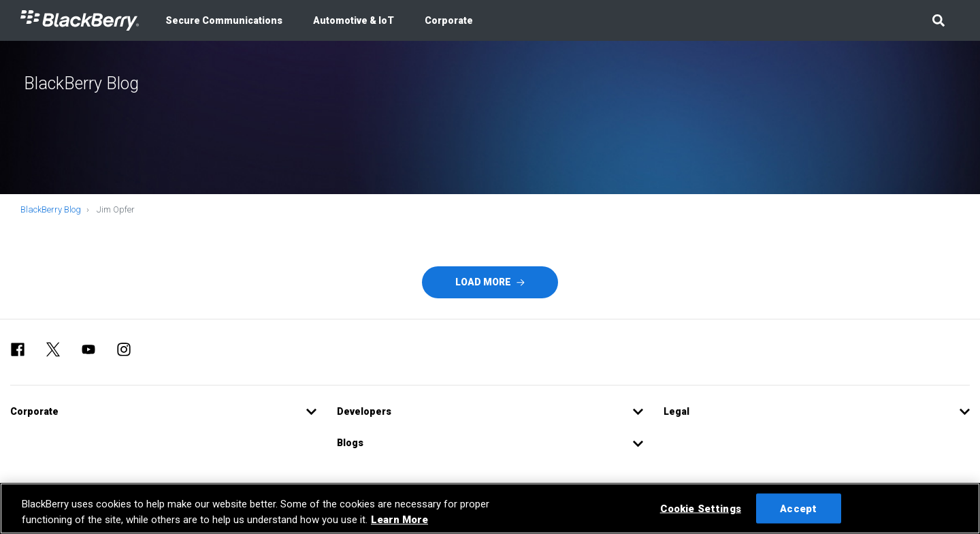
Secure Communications (224, 20)
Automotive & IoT (354, 20)
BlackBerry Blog (51, 209)
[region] (490, 508)
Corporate (449, 20)
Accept (798, 508)
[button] (938, 20)
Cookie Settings (701, 508)
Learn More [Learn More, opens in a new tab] (399, 520)
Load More (490, 282)
